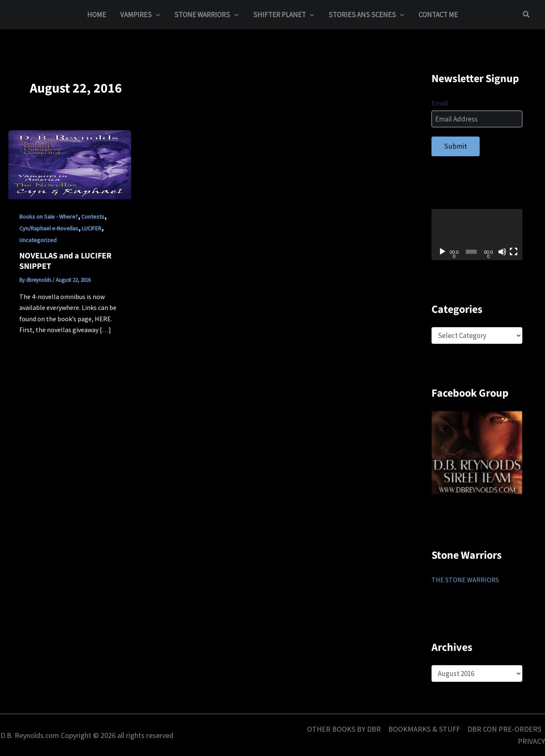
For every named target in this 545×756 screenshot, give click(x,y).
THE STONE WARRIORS (465, 580)
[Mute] (502, 252)
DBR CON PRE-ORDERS (504, 729)
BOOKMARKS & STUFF (424, 729)
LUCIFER (92, 228)
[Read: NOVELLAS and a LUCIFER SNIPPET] (70, 164)
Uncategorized (38, 240)
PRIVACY (531, 741)
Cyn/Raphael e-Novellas (49, 228)
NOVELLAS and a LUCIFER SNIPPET (65, 261)
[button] (156, 15)
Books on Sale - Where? (49, 217)
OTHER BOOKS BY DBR (344, 729)
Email (440, 103)
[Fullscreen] (514, 252)
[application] (477, 235)
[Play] (442, 252)
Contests (93, 217)
